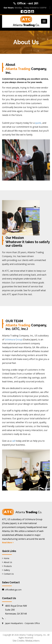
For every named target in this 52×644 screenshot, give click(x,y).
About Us (8, 562)
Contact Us (9, 574)
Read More (8, 542)
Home (7, 558)
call (14, 441)
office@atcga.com (13, 590)
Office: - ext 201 (28, 3)
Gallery (7, 570)
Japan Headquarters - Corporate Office (22, 623)
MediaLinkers (32, 641)
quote (38, 123)
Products (8, 566)
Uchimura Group (14, 339)
